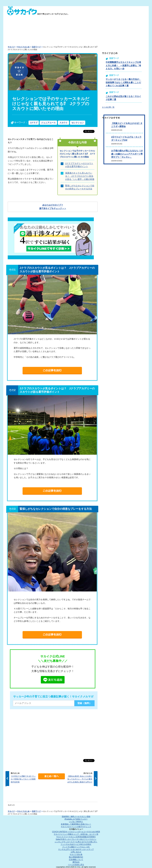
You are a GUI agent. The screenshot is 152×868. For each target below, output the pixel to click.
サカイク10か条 (76, 854)
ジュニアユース (48, 123)
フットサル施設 (76, 847)
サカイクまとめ (23, 47)
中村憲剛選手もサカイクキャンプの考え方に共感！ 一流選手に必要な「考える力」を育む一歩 (123, 65)
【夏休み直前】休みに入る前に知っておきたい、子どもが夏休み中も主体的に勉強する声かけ (80, 779)
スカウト (64, 123)
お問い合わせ (76, 852)
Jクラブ (34, 123)
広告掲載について (76, 860)
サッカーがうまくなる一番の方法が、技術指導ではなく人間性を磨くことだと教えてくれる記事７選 (123, 82)
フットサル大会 (76, 844)
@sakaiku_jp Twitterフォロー (76, 819)
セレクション (78, 123)
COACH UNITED (76, 832)
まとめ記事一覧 (108, 107)
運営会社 (76, 862)
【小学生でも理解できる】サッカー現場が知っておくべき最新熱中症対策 (23, 779)
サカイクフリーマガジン (76, 837)
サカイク (11, 47)
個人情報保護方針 (76, 857)
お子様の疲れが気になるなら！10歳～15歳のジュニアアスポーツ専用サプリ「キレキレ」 (127, 154)
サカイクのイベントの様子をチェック (76, 827)
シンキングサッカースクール (76, 842)
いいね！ (76, 822)
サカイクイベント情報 (76, 834)
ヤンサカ (76, 849)
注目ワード (36, 47)
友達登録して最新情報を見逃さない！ (76, 824)
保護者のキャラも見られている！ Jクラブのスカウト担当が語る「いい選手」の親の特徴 (80, 176)
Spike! (76, 839)
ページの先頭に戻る (76, 865)
